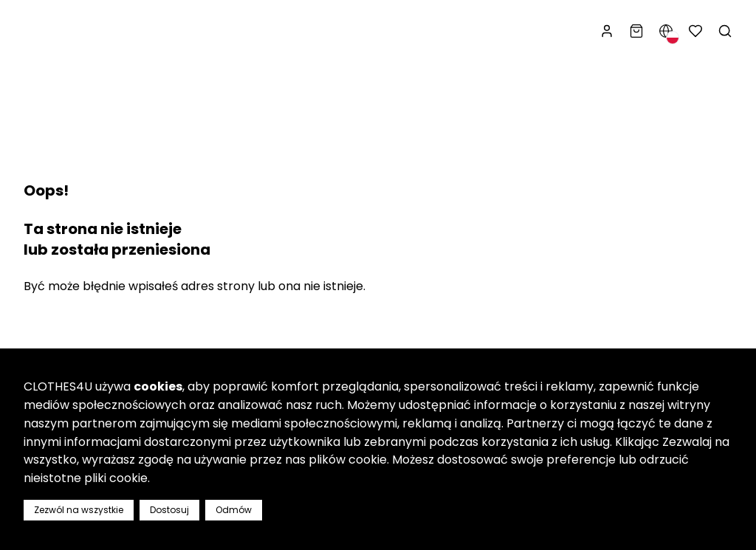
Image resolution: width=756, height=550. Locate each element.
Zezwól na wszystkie (79, 510)
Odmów (234, 510)
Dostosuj (169, 510)
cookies (158, 386)
